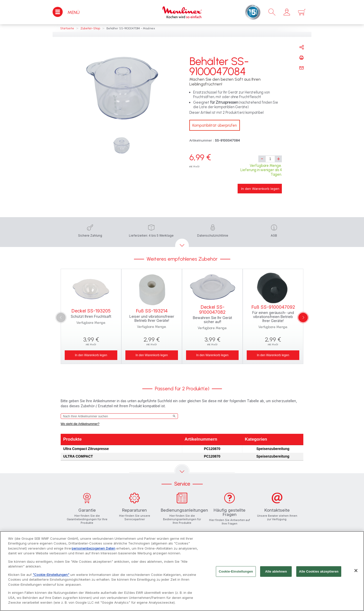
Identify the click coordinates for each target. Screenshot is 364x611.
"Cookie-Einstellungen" (51, 575)
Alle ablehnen (276, 571)
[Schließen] (356, 571)
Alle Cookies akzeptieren (319, 571)
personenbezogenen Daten (94, 549)
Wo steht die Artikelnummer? (80, 424)
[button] (287, 12)
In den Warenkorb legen (260, 189)
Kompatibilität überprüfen (215, 125)
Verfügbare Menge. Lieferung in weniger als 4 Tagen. (261, 170)
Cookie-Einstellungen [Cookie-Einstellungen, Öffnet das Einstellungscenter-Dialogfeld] (236, 571)
